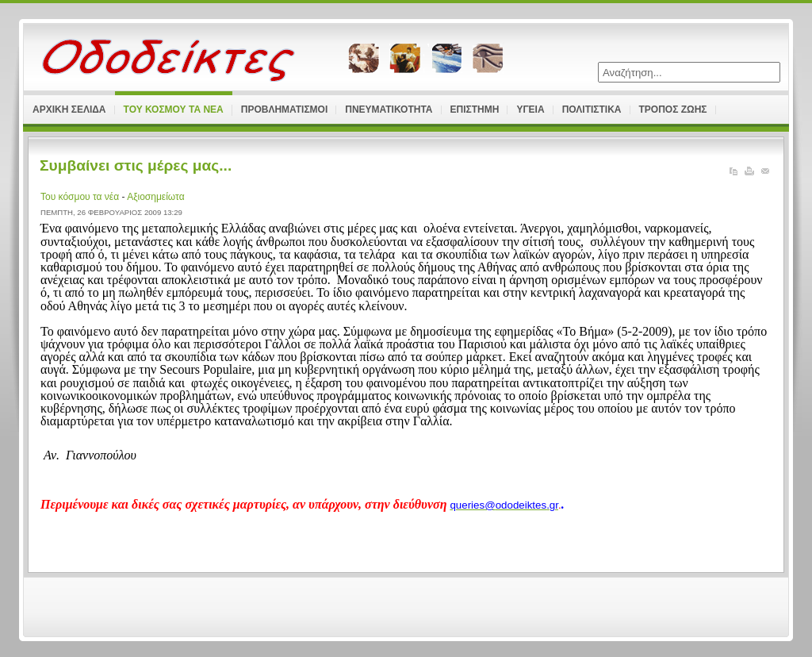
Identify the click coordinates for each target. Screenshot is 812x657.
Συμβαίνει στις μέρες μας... (136, 165)
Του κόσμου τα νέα (81, 197)
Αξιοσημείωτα (155, 197)
